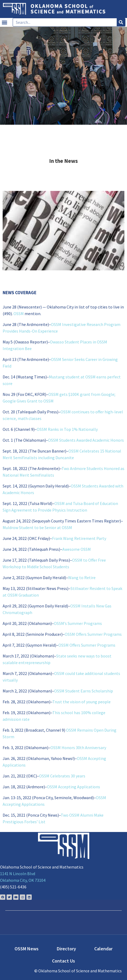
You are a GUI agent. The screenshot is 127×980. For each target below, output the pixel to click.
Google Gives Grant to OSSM (28, 401)
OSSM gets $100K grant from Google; (82, 394)
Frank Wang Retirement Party (79, 538)
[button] (4, 22)
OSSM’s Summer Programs (78, 623)
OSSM (19, 314)
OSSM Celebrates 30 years (62, 776)
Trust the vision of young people (81, 702)
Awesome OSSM (77, 549)
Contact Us (63, 961)
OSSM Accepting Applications (74, 787)
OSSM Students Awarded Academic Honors (86, 440)
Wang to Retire (82, 578)
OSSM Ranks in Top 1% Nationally (67, 429)
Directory (66, 949)
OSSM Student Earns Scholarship (84, 691)
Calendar (103, 949)
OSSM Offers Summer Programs (93, 634)
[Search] (121, 22)
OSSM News (27, 949)
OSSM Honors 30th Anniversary (78, 748)
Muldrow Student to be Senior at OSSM (37, 527)
